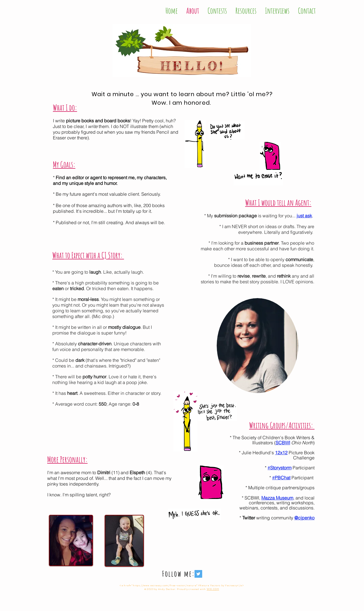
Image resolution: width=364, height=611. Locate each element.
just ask (304, 216)
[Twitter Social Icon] (198, 574)
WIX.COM (213, 589)
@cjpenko (304, 518)
